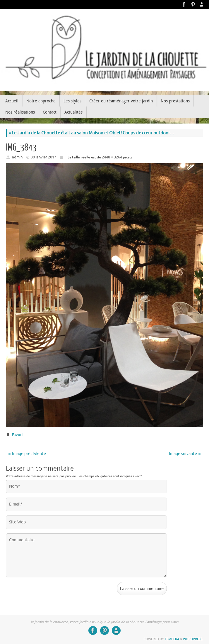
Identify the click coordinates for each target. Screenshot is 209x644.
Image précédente (27, 454)
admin (17, 157)
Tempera (172, 639)
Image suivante (185, 454)
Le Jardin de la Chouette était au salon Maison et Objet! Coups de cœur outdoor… (91, 133)
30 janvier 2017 (43, 157)
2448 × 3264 (112, 157)
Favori (17, 435)
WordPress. (193, 639)
